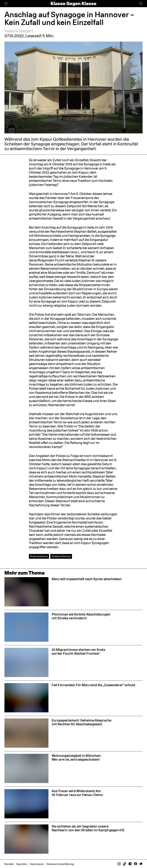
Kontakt (9, 864)
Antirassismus (39, 556)
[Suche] (141, 4)
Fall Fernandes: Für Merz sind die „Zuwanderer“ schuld (93, 685)
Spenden (22, 864)
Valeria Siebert (19, 31)
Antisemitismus (61, 556)
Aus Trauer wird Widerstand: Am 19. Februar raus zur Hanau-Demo (77, 793)
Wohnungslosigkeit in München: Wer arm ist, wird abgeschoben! (76, 757)
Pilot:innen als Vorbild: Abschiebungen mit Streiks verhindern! (81, 616)
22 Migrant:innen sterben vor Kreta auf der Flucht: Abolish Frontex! (78, 651)
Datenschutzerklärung (60, 864)
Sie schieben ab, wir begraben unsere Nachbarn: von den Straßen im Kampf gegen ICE (88, 828)
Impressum (37, 864)
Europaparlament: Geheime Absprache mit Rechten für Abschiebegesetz (82, 722)
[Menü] (6, 4)
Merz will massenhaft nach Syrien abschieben (87, 579)
